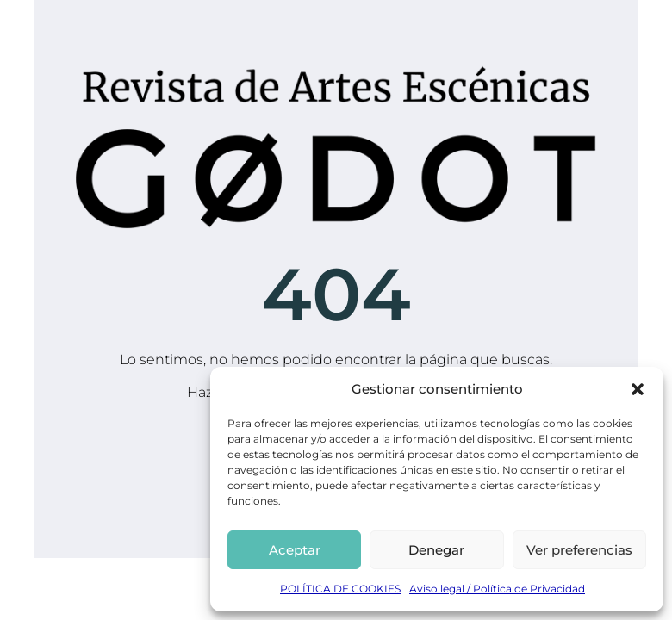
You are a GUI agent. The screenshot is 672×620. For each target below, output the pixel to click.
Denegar (436, 550)
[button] (638, 389)
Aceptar (295, 550)
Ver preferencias (579, 550)
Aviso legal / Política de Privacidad (497, 589)
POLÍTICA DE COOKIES (340, 589)
